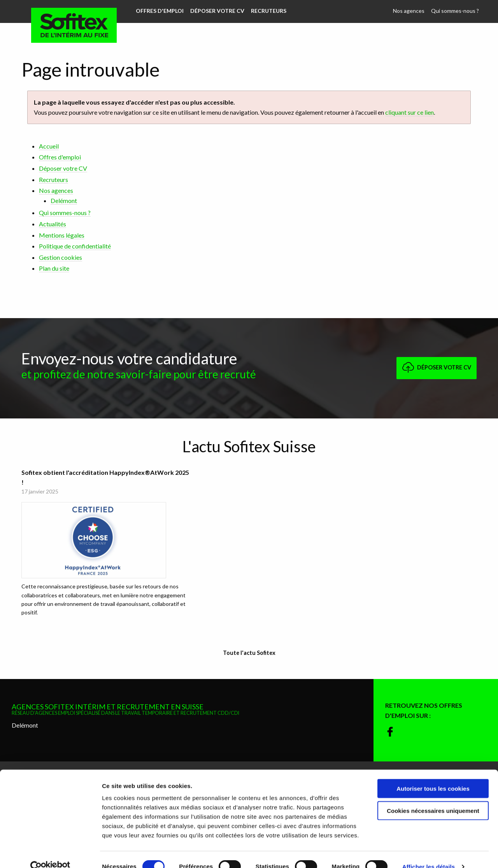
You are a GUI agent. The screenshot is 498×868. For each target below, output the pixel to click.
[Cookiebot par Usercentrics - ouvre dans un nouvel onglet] (50, 853)
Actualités (53, 224)
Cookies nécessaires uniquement (433, 797)
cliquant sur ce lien (409, 112)
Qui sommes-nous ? (455, 11)
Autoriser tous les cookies (433, 774)
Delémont (64, 200)
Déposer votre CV (217, 11)
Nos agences (409, 11)
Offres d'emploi (159, 11)
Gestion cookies (60, 257)
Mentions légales (62, 235)
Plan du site (54, 268)
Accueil (49, 146)
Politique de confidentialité (75, 246)
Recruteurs (267, 11)
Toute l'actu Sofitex (249, 651)
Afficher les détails (429, 853)
